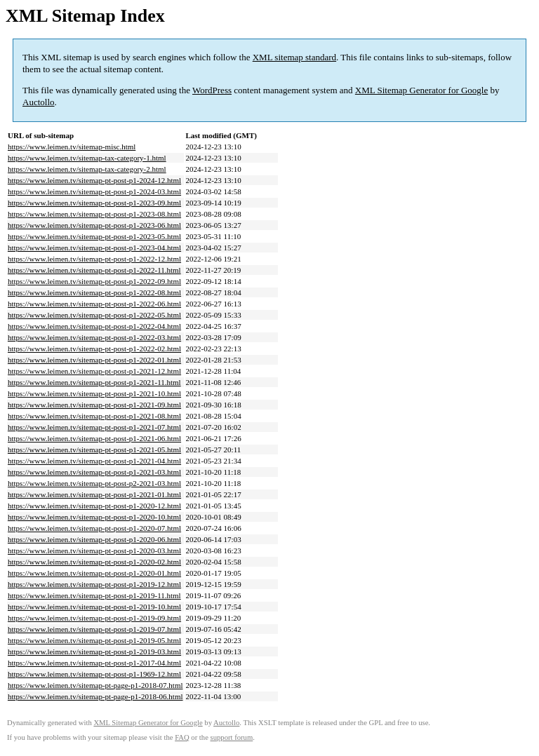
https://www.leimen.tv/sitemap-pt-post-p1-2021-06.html (94, 438)
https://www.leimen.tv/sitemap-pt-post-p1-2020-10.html (94, 517)
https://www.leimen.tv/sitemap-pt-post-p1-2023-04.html (94, 248)
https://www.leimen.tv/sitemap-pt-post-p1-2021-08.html (94, 416)
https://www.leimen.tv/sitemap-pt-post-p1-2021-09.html (94, 405)
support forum (232, 737)
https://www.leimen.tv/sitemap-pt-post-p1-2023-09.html (94, 203)
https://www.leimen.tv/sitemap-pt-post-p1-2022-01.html (94, 360)
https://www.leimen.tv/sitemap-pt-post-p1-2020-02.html (94, 562)
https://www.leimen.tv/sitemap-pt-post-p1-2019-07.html (94, 629)
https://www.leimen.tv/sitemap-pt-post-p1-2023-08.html (94, 214)
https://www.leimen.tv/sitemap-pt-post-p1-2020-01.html (94, 573)
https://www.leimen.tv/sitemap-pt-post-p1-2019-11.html (94, 595)
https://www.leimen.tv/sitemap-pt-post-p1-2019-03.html (94, 652)
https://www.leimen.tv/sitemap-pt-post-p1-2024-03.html (94, 191)
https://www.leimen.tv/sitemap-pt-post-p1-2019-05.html (94, 640)
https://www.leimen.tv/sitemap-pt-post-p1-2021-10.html (94, 393)
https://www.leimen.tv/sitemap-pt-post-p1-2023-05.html (94, 236)
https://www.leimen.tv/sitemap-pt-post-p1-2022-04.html (94, 326)
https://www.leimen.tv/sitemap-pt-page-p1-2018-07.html (95, 685)
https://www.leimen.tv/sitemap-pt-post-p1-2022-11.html (94, 270)
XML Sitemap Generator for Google (421, 90)
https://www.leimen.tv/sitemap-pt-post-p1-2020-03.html (94, 551)
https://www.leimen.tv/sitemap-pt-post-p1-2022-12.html (94, 259)
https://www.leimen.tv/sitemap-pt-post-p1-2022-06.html (94, 304)
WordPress (212, 90)
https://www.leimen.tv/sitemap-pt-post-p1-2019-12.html (94, 584)
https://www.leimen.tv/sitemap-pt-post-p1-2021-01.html (94, 494)
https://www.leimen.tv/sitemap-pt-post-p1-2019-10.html (94, 607)
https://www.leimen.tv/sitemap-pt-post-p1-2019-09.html (94, 618)
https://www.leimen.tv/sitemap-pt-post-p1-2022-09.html (94, 281)
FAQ (182, 737)
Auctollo (39, 102)
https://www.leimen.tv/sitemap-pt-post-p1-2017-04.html (94, 663)
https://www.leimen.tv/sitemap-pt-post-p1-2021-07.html (94, 427)
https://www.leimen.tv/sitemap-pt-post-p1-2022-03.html (94, 337)
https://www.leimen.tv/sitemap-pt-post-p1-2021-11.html (94, 382)
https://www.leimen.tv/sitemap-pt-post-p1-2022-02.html (94, 349)
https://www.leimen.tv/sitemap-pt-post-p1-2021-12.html (94, 371)
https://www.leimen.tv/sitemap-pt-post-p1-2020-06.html (94, 539)
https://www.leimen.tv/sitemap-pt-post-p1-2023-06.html (94, 225)
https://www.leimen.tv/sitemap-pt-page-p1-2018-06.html (95, 696)
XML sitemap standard (294, 57)
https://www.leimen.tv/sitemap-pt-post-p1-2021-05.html (94, 450)
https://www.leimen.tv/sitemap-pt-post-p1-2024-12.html (94, 180)
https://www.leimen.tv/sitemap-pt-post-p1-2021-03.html (94, 472)
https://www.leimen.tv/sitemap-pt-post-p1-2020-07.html (94, 528)
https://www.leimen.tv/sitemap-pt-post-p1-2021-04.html (94, 461)
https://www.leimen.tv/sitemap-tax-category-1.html (87, 158)
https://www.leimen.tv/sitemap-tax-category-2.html (87, 169)
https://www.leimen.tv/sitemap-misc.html (72, 147)
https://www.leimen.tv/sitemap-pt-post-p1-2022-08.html (94, 292)
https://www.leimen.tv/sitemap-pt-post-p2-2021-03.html (94, 483)
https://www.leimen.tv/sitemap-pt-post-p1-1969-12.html (94, 674)
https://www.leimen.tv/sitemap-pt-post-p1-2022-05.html (94, 315)
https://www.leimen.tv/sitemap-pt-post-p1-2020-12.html (94, 506)
